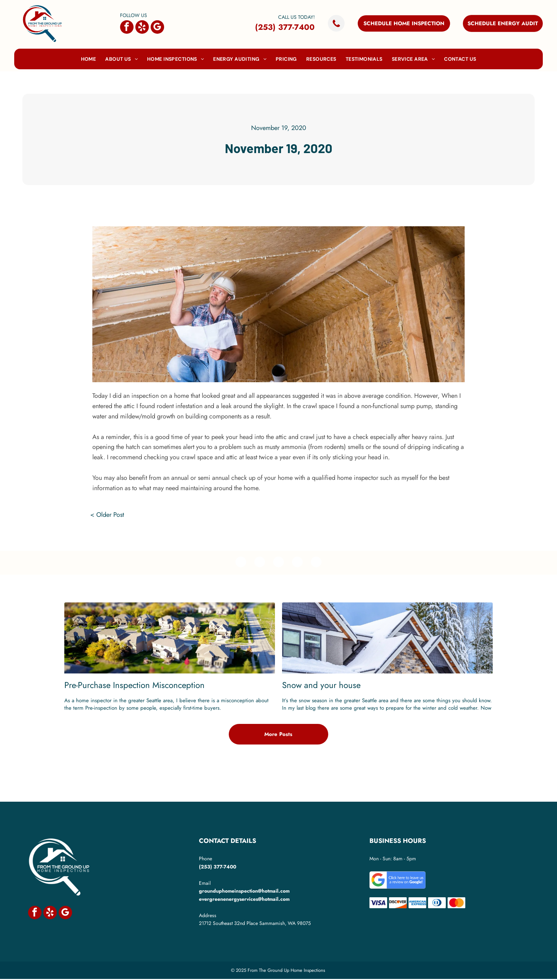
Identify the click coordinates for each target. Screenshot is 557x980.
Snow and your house (321, 686)
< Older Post (107, 515)
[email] (318, 563)
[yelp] (142, 28)
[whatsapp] (299, 563)
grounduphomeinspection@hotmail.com (244, 892)
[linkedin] (279, 563)
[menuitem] (89, 59)
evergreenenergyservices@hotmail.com (244, 900)
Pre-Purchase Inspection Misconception (134, 686)
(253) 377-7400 (285, 27)
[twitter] (259, 563)
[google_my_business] (157, 28)
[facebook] (127, 28)
